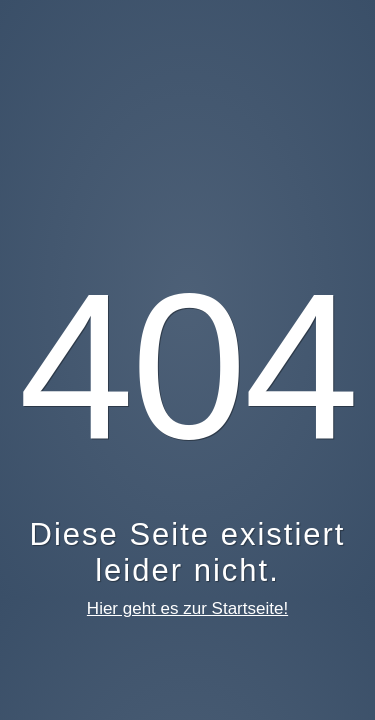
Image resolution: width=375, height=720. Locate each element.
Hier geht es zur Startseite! (187, 608)
